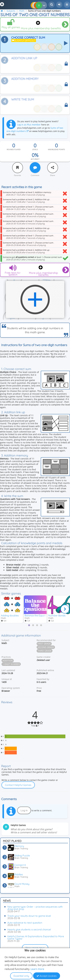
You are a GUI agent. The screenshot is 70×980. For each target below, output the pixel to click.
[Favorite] (18, 168)
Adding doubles (10, 615)
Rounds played (14, 149)
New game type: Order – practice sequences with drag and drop (35, 908)
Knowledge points (56, 149)
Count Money (22, 884)
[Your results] (45, 5)
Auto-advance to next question (25, 923)
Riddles (19, 874)
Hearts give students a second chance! (29, 929)
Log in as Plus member (29, 125)
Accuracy (35, 159)
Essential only (21, 976)
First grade (44, 644)
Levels (35, 149)
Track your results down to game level (29, 916)
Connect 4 (20, 865)
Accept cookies (47, 976)
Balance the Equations (37, 615)
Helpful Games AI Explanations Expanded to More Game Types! (36, 937)
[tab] (29, 625)
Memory (19, 846)
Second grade (46, 647)
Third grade (45, 651)
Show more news (35, 948)
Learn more (37, 969)
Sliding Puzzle (22, 855)
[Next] (65, 609)
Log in (24, 810)
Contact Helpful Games (18, 785)
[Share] (53, 168)
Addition (8, 660)
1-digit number (11, 664)
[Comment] (35, 168)
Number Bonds (57, 615)
